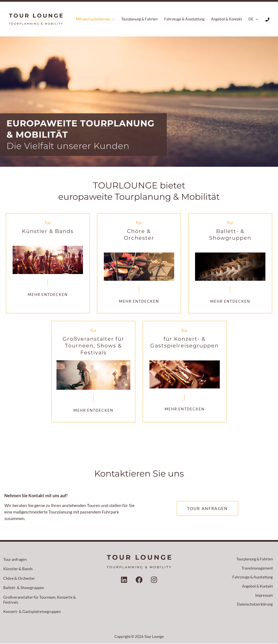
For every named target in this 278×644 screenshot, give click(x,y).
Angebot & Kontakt (257, 587)
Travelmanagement (257, 569)
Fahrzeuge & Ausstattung (253, 578)
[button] (113, 19)
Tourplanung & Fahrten (255, 559)
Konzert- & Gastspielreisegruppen (32, 612)
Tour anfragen (15, 560)
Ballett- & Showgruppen (24, 588)
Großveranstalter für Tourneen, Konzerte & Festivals (40, 600)
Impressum (264, 596)
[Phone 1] (267, 20)
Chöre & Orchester (19, 578)
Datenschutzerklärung (255, 605)
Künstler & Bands (18, 569)
